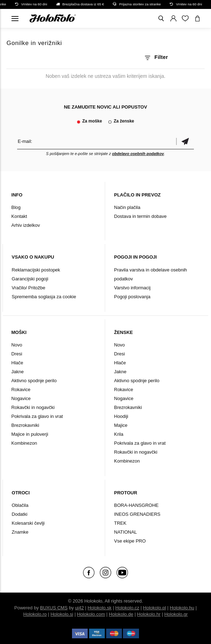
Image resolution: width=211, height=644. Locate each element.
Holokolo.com (91, 614)
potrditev (185, 141)
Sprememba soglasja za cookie (44, 297)
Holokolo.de (121, 614)
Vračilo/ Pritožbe (29, 288)
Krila (119, 434)
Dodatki (20, 514)
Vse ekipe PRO (130, 541)
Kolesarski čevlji (28, 523)
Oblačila (20, 505)
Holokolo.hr (149, 614)
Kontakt (19, 216)
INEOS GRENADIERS (137, 514)
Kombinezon (24, 443)
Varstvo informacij (132, 288)
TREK (120, 523)
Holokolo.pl (154, 608)
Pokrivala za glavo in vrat (37, 416)
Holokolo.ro (35, 614)
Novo (17, 345)
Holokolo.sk (100, 608)
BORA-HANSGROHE (136, 505)
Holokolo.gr (176, 614)
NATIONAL (125, 532)
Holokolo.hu (182, 608)
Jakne (18, 372)
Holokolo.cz (127, 608)
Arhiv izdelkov (26, 225)
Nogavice (21, 398)
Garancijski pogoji (30, 279)
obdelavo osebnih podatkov (138, 154)
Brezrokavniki (25, 425)
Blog (16, 207)
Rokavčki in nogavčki (33, 407)
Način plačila (127, 207)
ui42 (80, 608)
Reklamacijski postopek (36, 270)
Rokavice (21, 390)
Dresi (17, 354)
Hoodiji (121, 416)
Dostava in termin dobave (140, 216)
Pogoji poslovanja (132, 297)
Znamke (20, 532)
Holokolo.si (62, 614)
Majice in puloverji (30, 434)
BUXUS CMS (54, 608)
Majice (121, 425)
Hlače (17, 363)
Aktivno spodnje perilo (34, 381)
